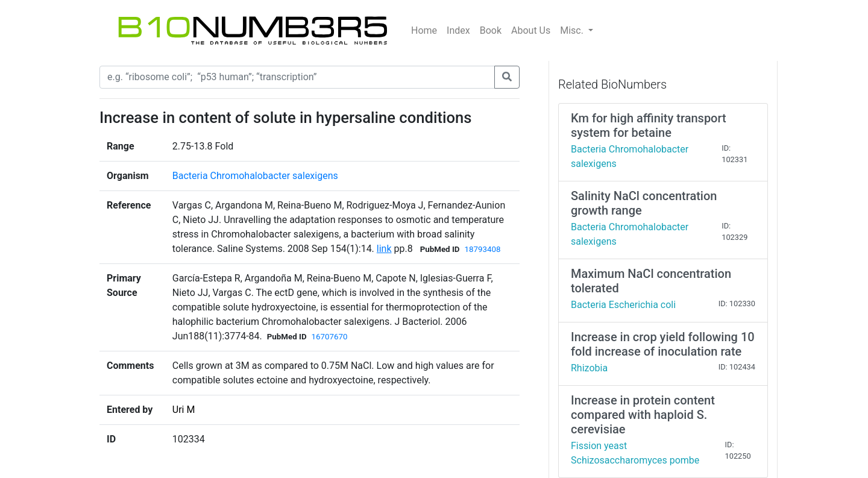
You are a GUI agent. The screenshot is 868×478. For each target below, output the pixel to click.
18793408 (482, 249)
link (384, 249)
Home (424, 30)
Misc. (573, 30)
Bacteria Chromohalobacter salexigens (255, 176)
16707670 (330, 337)
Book (491, 30)
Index (458, 30)
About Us (531, 30)
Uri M (184, 410)
